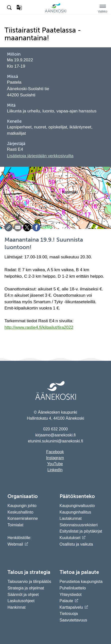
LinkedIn (55, 470)
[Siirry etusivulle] (56, 12)
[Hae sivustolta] (10, 8)
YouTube (55, 464)
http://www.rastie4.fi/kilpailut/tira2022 (39, 327)
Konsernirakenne (23, 518)
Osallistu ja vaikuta (76, 544)
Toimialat (15, 525)
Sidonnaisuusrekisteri (79, 525)
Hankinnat (17, 607)
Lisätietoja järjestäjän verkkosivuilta (40, 156)
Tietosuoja (69, 614)
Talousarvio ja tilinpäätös (29, 582)
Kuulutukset (70, 538)
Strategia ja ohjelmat (26, 588)
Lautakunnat (71, 518)
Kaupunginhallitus (75, 512)
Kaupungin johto (22, 506)
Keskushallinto (20, 512)
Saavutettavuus (73, 620)
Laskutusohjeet (21, 601)
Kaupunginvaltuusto (77, 506)
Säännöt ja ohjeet (23, 595)
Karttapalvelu (71, 607)
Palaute (66, 601)
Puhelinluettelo (73, 588)
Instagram (55, 458)
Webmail (15, 544)
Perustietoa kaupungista (81, 582)
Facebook (55, 452)
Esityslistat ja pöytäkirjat (81, 531)
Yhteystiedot (71, 595)
